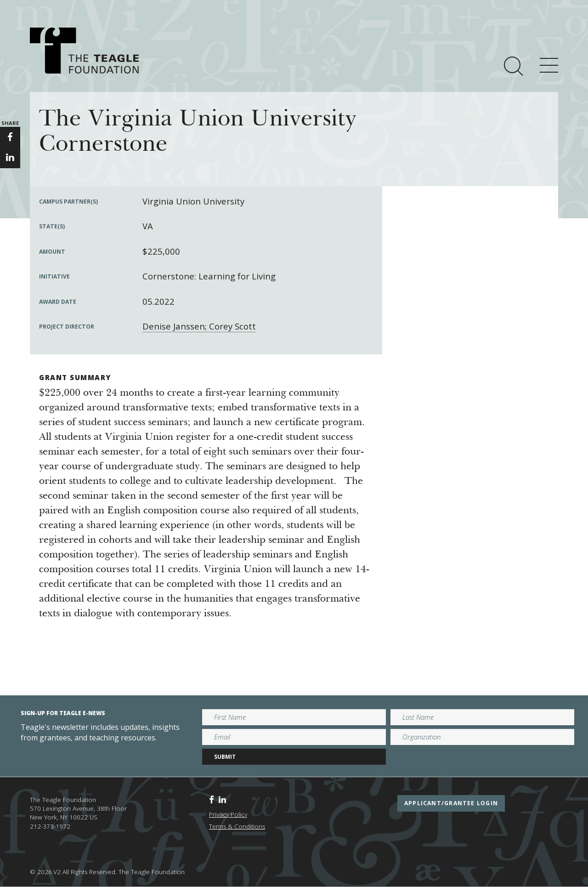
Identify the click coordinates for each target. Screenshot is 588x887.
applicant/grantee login (451, 803)
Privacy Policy (228, 814)
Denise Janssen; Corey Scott (199, 326)
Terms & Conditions (237, 826)
